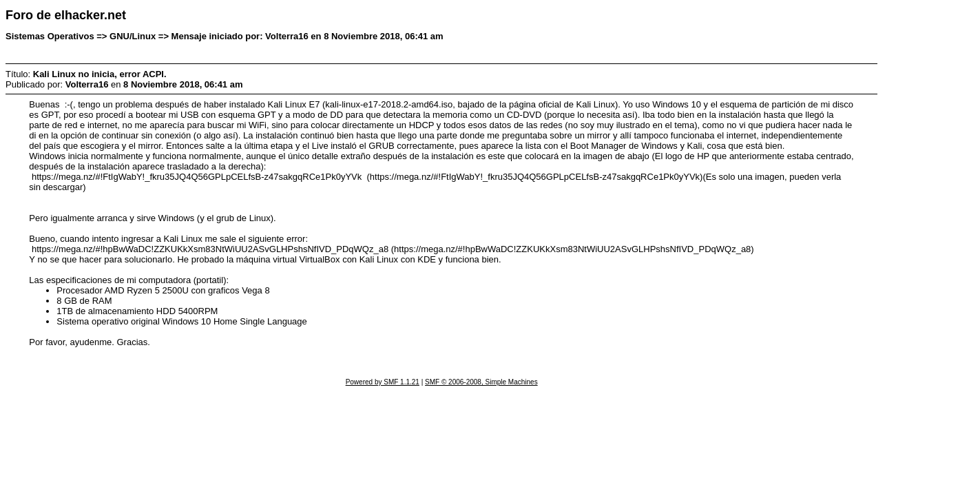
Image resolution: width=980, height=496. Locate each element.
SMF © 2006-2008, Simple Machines (481, 382)
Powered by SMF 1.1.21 (383, 382)
